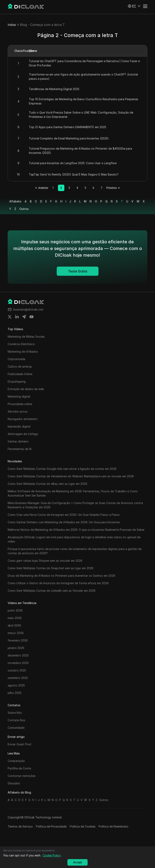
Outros (24, 209)
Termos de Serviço (20, 826)
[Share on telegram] (24, 317)
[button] (134, 6)
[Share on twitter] (10, 317)
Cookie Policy (52, 855)
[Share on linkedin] (17, 317)
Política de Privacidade (51, 826)
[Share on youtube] (31, 317)
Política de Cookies (83, 826)
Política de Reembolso (114, 826)
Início (12, 25)
